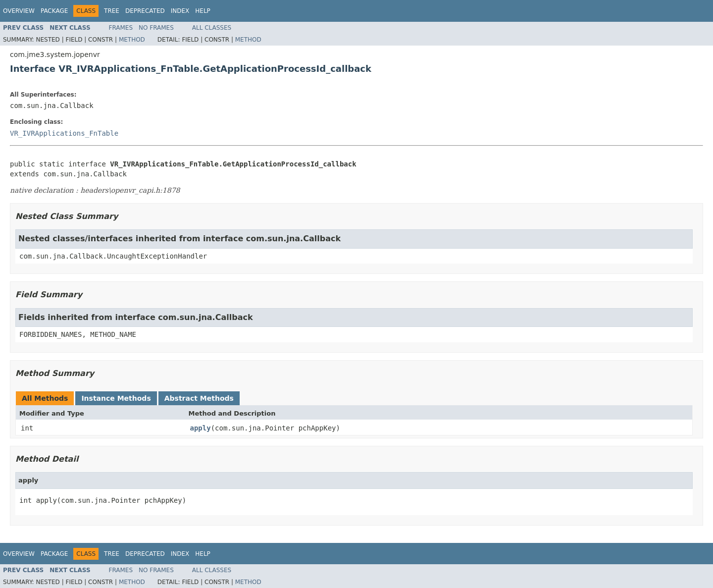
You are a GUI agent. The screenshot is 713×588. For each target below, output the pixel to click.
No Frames (156, 28)
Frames (121, 28)
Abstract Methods (199, 398)
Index (180, 11)
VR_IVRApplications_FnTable (64, 133)
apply (201, 428)
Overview (19, 11)
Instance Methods (116, 398)
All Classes (212, 28)
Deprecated (145, 11)
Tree (112, 11)
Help (203, 11)
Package (54, 11)
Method (132, 40)
